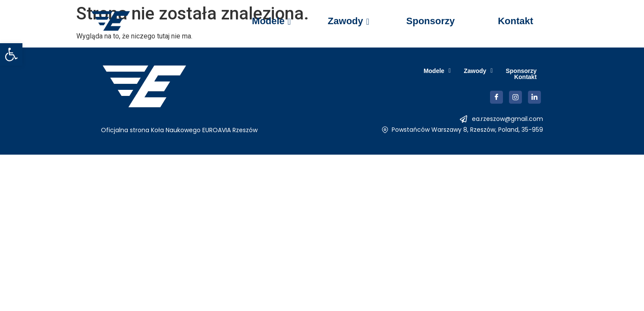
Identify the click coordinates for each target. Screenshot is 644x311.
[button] (402, 74)
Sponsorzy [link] (430, 21)
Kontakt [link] (515, 21)
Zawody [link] (348, 21)
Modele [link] (271, 21)
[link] (11, 54)
